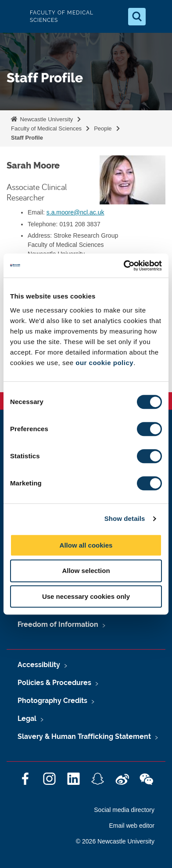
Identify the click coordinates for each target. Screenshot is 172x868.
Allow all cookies (86, 545)
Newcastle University (46, 119)
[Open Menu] (158, 17)
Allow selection (86, 571)
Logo (14, 16)
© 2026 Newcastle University (115, 841)
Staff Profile (27, 138)
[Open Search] (137, 17)
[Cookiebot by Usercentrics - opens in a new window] (124, 266)
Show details (125, 518)
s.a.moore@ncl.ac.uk (75, 212)
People (103, 128)
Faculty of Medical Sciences (46, 128)
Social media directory (124, 810)
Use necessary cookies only (86, 596)
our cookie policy (104, 363)
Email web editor (132, 826)
